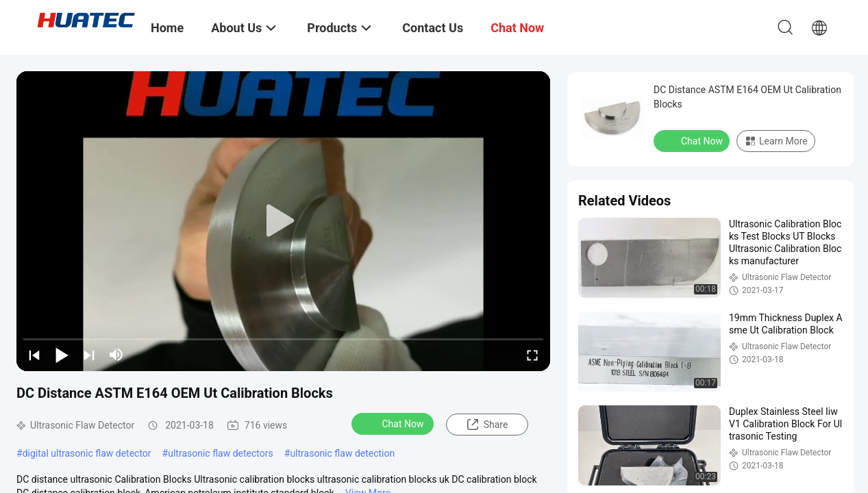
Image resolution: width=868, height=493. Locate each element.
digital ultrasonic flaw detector (87, 453)
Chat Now (394, 423)
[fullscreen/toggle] (532, 355)
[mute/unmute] (116, 355)
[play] (284, 221)
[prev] (34, 355)
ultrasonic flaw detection (342, 453)
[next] (89, 355)
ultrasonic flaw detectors (221, 453)
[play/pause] (62, 355)
